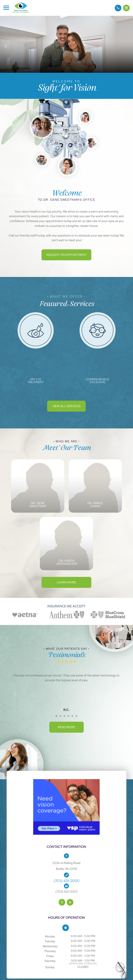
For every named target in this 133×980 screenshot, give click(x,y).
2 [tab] (66, 390)
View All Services (66, 406)
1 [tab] (63, 390)
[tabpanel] (36, 348)
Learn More (66, 582)
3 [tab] (69, 390)
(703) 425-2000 (66, 881)
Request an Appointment (66, 255)
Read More (66, 727)
